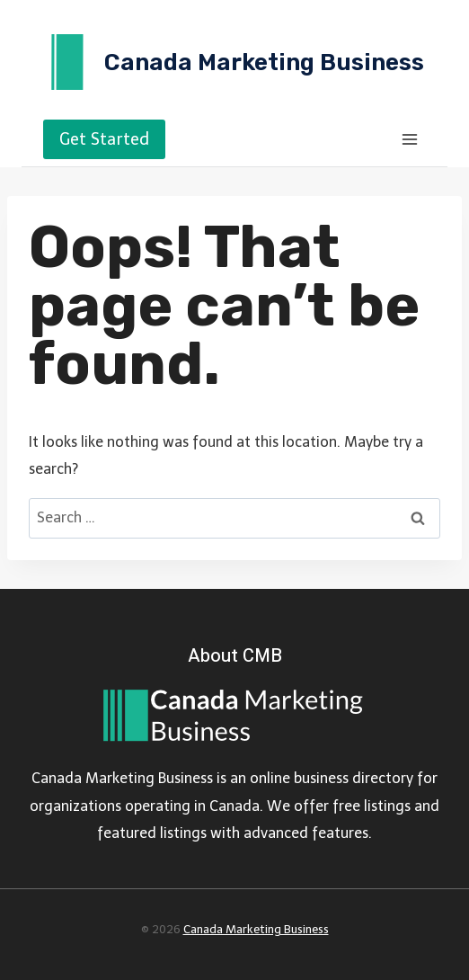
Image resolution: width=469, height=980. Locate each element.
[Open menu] (409, 139)
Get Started (104, 139)
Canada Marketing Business (256, 929)
